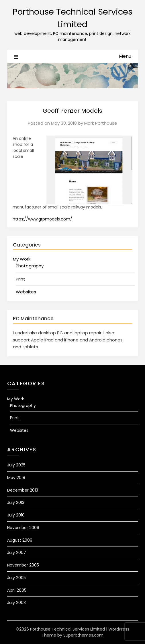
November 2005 (23, 565)
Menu (125, 56)
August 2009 (20, 540)
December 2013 (23, 490)
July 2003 (16, 603)
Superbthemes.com (83, 635)
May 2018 (16, 478)
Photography (30, 266)
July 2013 (16, 502)
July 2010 (16, 515)
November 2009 (23, 528)
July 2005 (16, 578)
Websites (26, 292)
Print (20, 279)
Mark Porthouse (101, 123)
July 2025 (16, 465)
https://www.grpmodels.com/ (42, 219)
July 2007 (17, 552)
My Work (22, 259)
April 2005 (17, 590)
